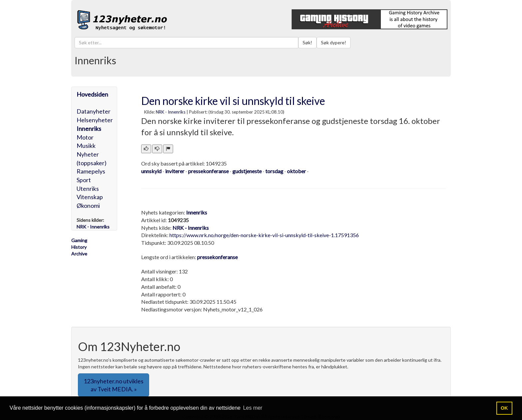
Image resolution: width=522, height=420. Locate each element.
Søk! (307, 42)
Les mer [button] (253, 408)
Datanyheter (94, 111)
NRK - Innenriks (171, 112)
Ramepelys (91, 171)
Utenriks (88, 189)
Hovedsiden (92, 94)
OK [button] (504, 408)
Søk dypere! (334, 42)
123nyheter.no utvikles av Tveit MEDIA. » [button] (114, 385)
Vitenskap (90, 197)
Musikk (86, 146)
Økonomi (88, 206)
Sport (84, 180)
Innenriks (89, 129)
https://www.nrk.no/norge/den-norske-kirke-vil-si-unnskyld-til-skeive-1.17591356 (264, 235)
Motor (85, 137)
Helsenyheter (95, 120)
